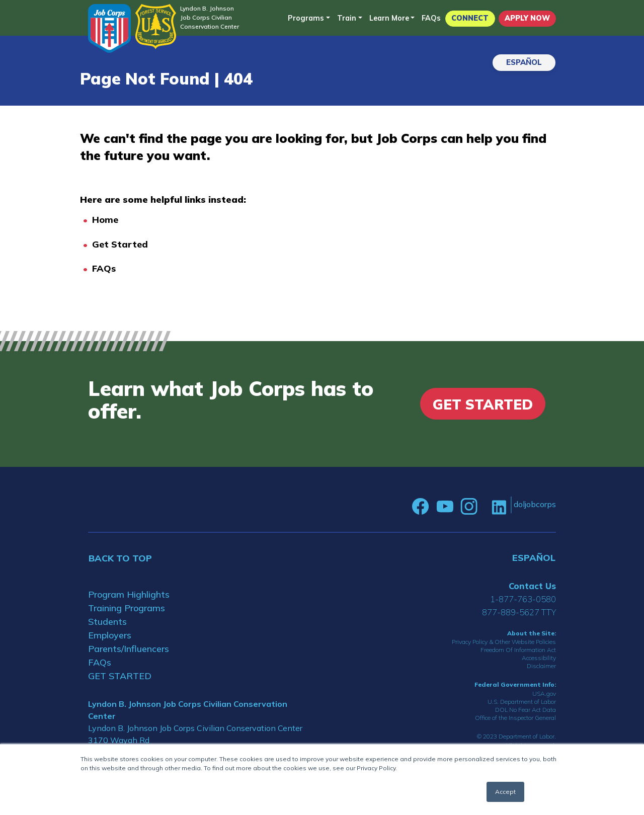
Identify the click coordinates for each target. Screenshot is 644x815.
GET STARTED (120, 676)
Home (105, 220)
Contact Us (532, 586)
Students (107, 622)
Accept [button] (505, 792)
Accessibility (539, 658)
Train (347, 18)
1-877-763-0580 (523, 599)
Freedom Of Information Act (518, 650)
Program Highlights (129, 594)
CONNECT (470, 18)
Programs (306, 18)
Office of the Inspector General (515, 718)
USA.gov (544, 694)
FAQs (431, 18)
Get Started (120, 244)
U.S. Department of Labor (522, 702)
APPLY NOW (527, 18)
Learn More (389, 18)
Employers (110, 635)
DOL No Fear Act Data (526, 710)
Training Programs (127, 608)
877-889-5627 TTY (519, 612)
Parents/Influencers (129, 649)
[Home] (109, 28)
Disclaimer (541, 666)
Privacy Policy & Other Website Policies (504, 642)
